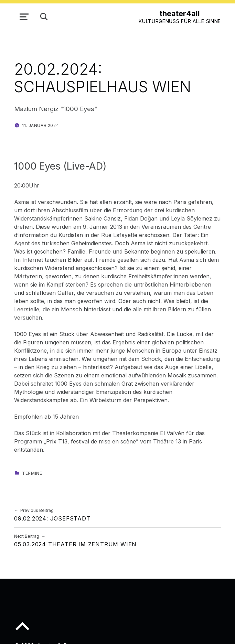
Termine (32, 473)
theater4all (180, 13)
